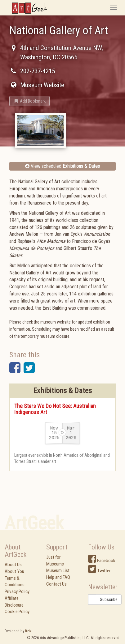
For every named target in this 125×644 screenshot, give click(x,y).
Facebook (102, 561)
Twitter (99, 571)
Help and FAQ (58, 577)
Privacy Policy (17, 591)
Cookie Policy (17, 612)
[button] (29, 101)
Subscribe (109, 600)
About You (14, 571)
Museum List (58, 570)
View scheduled (62, 166)
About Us (13, 565)
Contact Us (56, 584)
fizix (28, 631)
